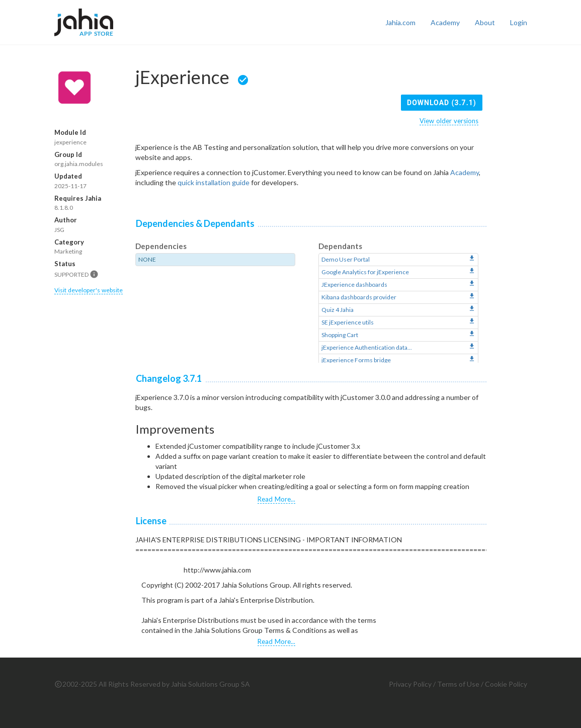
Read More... (276, 499)
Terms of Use (458, 684)
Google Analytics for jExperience (365, 272)
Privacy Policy (410, 684)
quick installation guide (214, 182)
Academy (445, 22)
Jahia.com (400, 22)
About (485, 22)
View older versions (449, 121)
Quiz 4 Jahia (338, 310)
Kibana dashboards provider (359, 297)
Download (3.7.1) (442, 103)
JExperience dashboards (354, 285)
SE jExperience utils (348, 322)
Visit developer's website (89, 290)
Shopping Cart (340, 335)
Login (519, 22)
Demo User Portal (346, 259)
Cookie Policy (506, 684)
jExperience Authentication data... (367, 347)
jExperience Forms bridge (356, 360)
